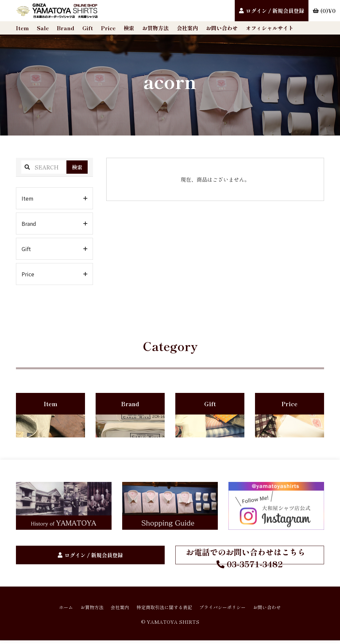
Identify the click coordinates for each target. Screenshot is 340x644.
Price (108, 28)
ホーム (52, 610)
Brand (66, 28)
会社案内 (187, 28)
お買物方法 (155, 28)
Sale (43, 28)
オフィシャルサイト (270, 28)
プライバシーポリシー (230, 610)
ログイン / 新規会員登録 (275, 11)
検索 (129, 28)
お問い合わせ (222, 28)
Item (22, 28)
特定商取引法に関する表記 (163, 610)
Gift (88, 28)
